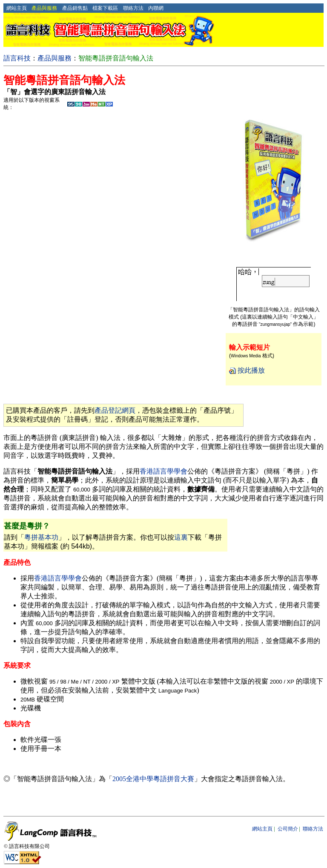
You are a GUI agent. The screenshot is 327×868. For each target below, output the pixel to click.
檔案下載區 (105, 8)
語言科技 (17, 58)
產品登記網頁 (115, 410)
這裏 (181, 537)
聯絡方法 (133, 8)
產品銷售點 (75, 8)
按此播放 (251, 370)
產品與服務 (54, 58)
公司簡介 (288, 829)
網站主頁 (17, 8)
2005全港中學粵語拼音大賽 (153, 779)
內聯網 (156, 8)
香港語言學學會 (163, 471)
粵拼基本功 (41, 537)
